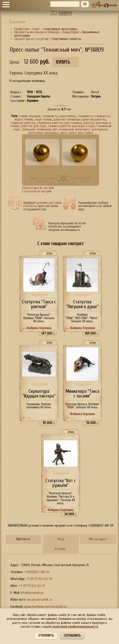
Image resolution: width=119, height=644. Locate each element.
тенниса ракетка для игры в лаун (71, 126)
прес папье (86, 133)
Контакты (23, 539)
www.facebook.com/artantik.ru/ (46, 607)
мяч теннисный (63, 129)
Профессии (21, 29)
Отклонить (46, 636)
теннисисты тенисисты (94, 116)
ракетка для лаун (34, 126)
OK (85, 4)
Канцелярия (71, 32)
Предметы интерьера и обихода (37, 32)
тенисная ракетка (23, 123)
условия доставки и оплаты (42, 204)
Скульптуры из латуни (38, 188)
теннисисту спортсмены (59, 116)
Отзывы (60, 549)
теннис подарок (30, 116)
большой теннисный (37, 129)
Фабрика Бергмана (61, 510)
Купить (63, 62)
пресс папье (68, 133)
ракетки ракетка (94, 119)
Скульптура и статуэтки (31, 39)
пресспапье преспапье (43, 133)
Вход (61, 539)
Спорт (36, 29)
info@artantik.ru (32, 593)
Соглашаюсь (72, 636)
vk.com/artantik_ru (40, 600)
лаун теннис (44, 119)
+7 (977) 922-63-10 (39, 579)
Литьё (95, 92)
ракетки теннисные (67, 119)
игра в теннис (24, 119)
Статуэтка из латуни (37, 191)
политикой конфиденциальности (75, 627)
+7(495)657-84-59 (37, 572)
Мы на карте (98, 539)
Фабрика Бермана (39, 328)
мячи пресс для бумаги (91, 129)
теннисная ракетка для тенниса (59, 123)
